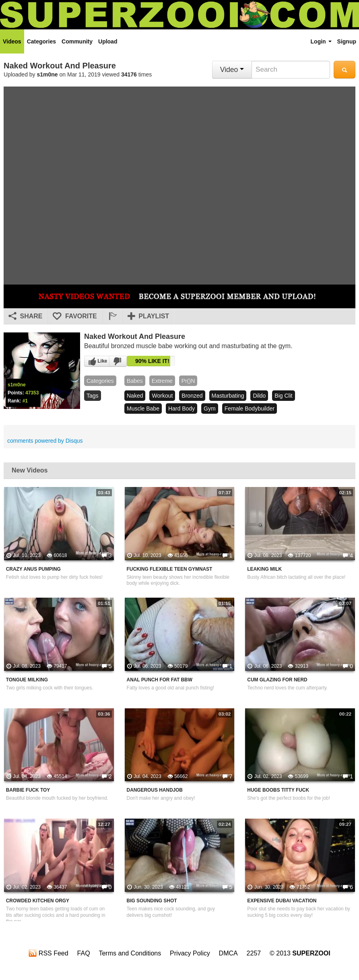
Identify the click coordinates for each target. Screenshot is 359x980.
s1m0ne (47, 74)
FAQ (84, 953)
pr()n (188, 381)
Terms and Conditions (130, 953)
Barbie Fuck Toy (28, 790)
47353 (32, 393)
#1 (25, 401)
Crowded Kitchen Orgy (38, 901)
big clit (283, 396)
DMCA (228, 953)
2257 (254, 953)
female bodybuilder (250, 409)
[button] (112, 316)
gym (210, 409)
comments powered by (45, 441)
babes (135, 381)
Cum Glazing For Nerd (277, 680)
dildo (259, 396)
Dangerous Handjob (155, 790)
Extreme (162, 381)
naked (135, 396)
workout (162, 396)
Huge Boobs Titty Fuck (278, 790)
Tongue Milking (27, 680)
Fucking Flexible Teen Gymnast (170, 569)
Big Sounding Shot (152, 901)
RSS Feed (48, 953)
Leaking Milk (264, 569)
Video (232, 70)
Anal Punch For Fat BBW (160, 680)
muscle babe (143, 409)
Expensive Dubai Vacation (282, 901)
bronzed (192, 396)
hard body (182, 409)
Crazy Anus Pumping (33, 569)
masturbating (228, 396)
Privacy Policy (190, 953)
